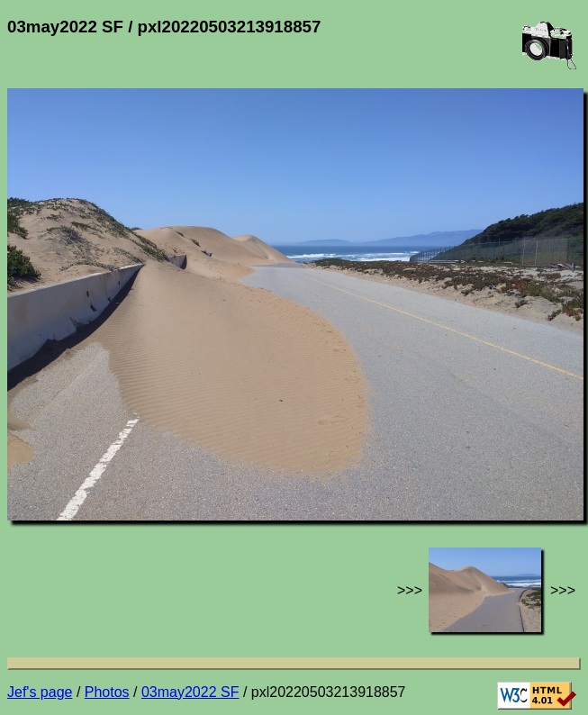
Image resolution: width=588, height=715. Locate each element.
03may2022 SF (190, 692)
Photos (107, 692)
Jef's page (40, 692)
